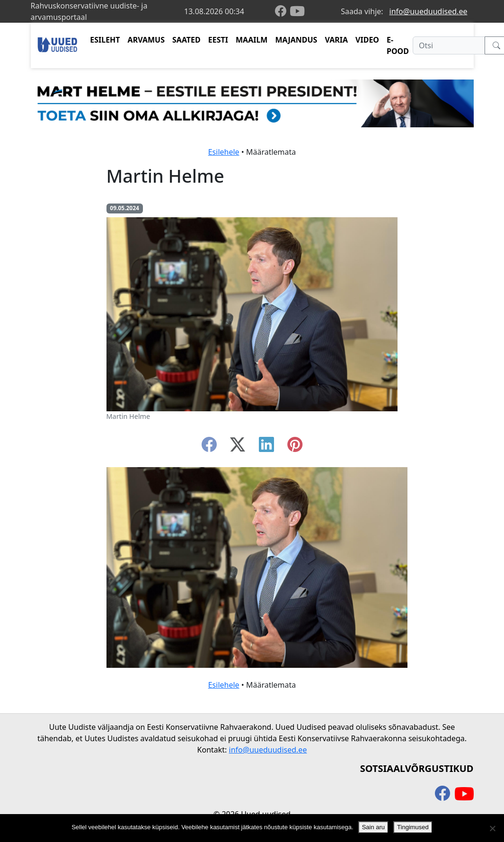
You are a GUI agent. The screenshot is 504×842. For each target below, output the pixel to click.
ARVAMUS (146, 40)
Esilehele (224, 152)
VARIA (336, 40)
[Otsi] (449, 45)
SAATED (186, 40)
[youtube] (297, 11)
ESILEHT (105, 40)
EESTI (218, 40)
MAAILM (252, 40)
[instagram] (295, 447)
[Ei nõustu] (492, 828)
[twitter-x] (238, 447)
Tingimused (413, 827)
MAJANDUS (296, 40)
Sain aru (373, 827)
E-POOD (398, 45)
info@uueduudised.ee (429, 11)
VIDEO (367, 40)
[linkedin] (266, 447)
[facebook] (283, 12)
